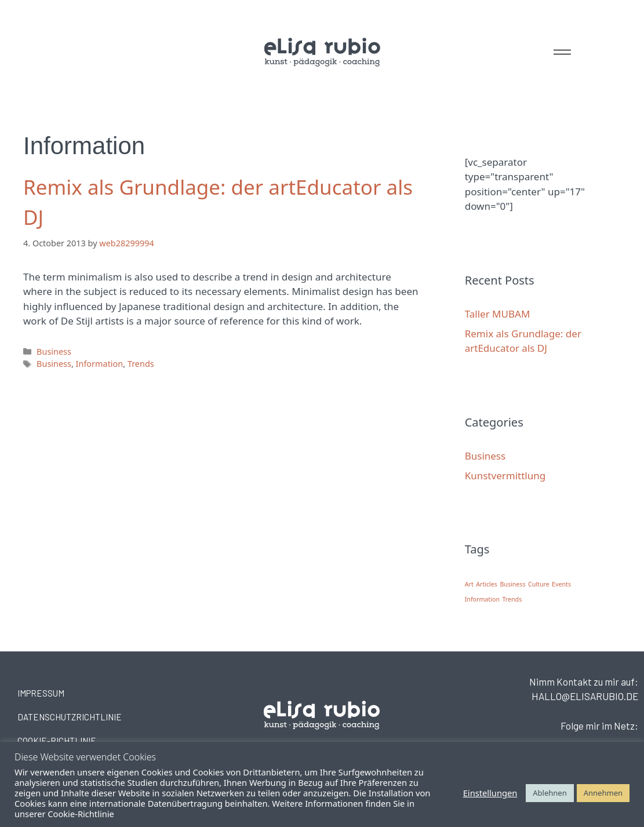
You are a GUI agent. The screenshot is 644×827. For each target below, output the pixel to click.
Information (100, 364)
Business (54, 351)
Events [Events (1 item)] (561, 584)
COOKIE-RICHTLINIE (57, 741)
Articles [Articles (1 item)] (487, 584)
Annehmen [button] (603, 793)
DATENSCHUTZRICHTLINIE (70, 717)
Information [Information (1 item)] (482, 599)
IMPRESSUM (41, 693)
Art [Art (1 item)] (469, 584)
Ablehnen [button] (550, 793)
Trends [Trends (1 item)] (512, 599)
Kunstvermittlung (505, 476)
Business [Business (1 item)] (512, 584)
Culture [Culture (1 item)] (539, 584)
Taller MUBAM (498, 314)
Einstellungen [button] (490, 793)
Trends (141, 364)
